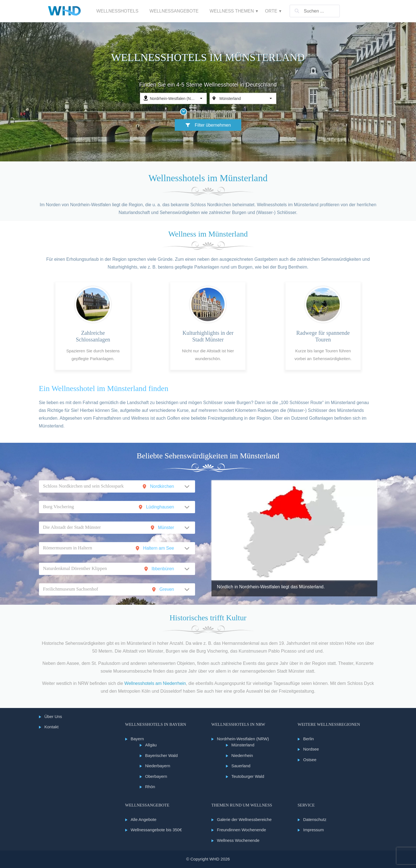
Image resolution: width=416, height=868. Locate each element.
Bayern (137, 739)
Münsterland (243, 745)
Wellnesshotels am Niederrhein (155, 683)
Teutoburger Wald (248, 776)
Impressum (314, 830)
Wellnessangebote (174, 11)
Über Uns (53, 716)
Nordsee (311, 749)
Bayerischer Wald (162, 755)
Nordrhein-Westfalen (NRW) (243, 739)
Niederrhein (242, 755)
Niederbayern (158, 766)
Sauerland (241, 766)
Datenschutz (315, 819)
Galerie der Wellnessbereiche (244, 819)
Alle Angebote (144, 819)
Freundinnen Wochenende (242, 830)
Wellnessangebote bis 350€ (156, 830)
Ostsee (310, 760)
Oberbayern (156, 776)
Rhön (150, 787)
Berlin (309, 739)
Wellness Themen (232, 11)
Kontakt (52, 727)
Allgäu (151, 745)
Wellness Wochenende (238, 840)
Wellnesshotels (117, 11)
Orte (271, 11)
